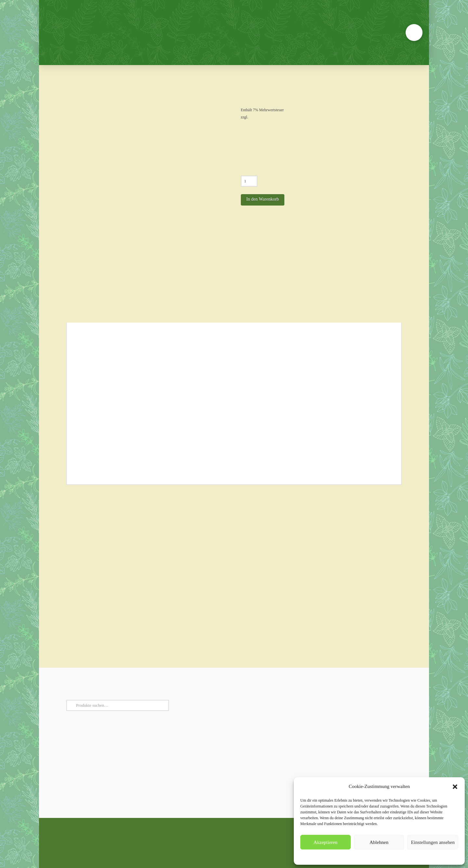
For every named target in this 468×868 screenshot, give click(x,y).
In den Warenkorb (263, 199)
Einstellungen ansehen (433, 842)
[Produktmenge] (249, 181)
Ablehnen (379, 842)
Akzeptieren (325, 842)
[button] (455, 787)
